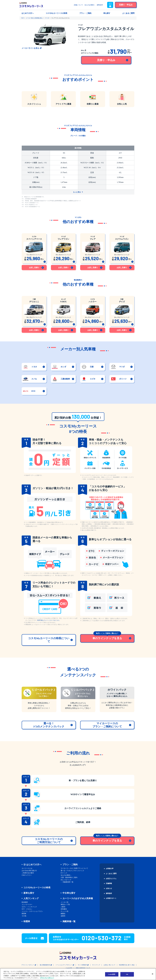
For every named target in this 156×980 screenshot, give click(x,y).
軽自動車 (25, 902)
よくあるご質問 (111, 874)
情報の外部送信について (83, 968)
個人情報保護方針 (45, 965)
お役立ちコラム (111, 879)
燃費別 (63, 914)
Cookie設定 (69, 968)
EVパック (64, 873)
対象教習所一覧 (68, 882)
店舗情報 (109, 883)
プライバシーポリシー (28, 965)
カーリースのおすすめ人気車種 (78, 898)
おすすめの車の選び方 (29, 871)
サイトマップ (96, 965)
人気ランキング (31, 898)
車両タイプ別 (65, 905)
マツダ (47, 18)
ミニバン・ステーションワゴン (32, 911)
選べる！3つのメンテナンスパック (72, 871)
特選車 (27, 921)
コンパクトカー (27, 905)
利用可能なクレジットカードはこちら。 (49, 620)
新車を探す (29, 893)
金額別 (63, 916)
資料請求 (100, 5)
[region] (78, 974)
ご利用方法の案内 (28, 873)
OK (127, 974)
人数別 (63, 907)
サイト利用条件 (82, 965)
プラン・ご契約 (70, 865)
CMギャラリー (27, 875)
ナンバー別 (64, 911)
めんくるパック (66, 880)
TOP (22, 18)
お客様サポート (111, 898)
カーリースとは (27, 868)
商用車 (24, 914)
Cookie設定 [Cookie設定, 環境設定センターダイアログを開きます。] (112, 974)
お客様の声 (110, 869)
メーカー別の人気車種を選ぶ (34, 18)
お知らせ (109, 888)
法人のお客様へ (90, 5)
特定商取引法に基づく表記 (127, 965)
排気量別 (64, 909)
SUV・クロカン (27, 909)
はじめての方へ (34, 865)
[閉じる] (153, 974)
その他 (24, 916)
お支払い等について (110, 965)
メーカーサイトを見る (30, 48)
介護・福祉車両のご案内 (69, 877)
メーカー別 (64, 902)
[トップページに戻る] (31, 5)
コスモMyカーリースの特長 (37, 888)
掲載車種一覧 (69, 921)
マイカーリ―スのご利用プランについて (74, 868)
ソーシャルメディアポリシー (64, 965)
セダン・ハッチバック (29, 907)
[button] (110, 5)
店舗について (78, 5)
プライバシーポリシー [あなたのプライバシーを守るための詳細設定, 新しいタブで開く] (47, 978)
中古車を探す (69, 893)
